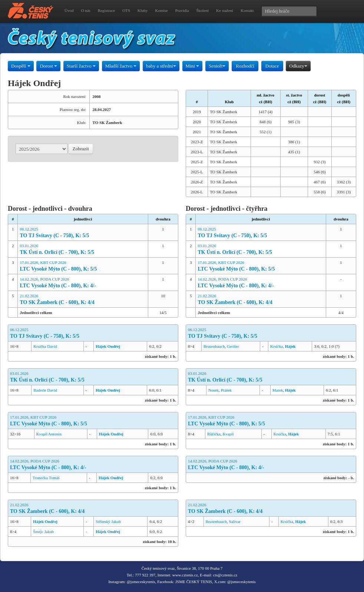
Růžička (214, 434)
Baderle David (45, 390)
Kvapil (228, 434)
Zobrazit (81, 149)
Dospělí (21, 66)
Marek (278, 390)
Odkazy (298, 66)
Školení (202, 10)
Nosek (214, 390)
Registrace (106, 10)
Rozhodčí (245, 66)
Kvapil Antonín (49, 434)
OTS (126, 10)
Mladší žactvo (121, 66)
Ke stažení (225, 10)
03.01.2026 (83, 250)
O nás (85, 10)
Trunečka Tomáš (46, 478)
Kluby (143, 10)
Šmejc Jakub (43, 532)
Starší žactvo (81, 66)
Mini (193, 66)
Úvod (69, 10)
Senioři (217, 66)
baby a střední (161, 66)
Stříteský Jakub (108, 521)
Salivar (235, 521)
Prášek (226, 390)
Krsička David (45, 346)
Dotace (272, 66)
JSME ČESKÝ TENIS (194, 582)
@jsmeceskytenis (141, 582)
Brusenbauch (214, 346)
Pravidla (182, 10)
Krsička (277, 346)
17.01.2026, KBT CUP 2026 (83, 266)
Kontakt (247, 10)
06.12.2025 (83, 233)
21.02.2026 (83, 300)
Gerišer (233, 346)
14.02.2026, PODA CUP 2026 (83, 283)
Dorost (48, 66)
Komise (162, 10)
